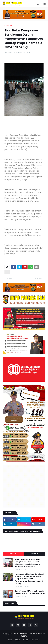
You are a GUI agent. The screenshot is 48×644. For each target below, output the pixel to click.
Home (10, 640)
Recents (35, 554)
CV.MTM (24, 636)
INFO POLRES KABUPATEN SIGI (24, 633)
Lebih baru (10, 278)
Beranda (8, 26)
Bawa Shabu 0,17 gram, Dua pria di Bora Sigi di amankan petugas (30, 592)
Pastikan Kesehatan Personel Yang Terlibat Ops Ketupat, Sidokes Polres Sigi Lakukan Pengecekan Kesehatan (28, 563)
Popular (13, 554)
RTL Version (36, 640)
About (17, 640)
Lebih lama (38, 278)
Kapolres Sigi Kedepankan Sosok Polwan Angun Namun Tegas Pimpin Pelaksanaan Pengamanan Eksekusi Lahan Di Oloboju (30, 579)
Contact (26, 640)
